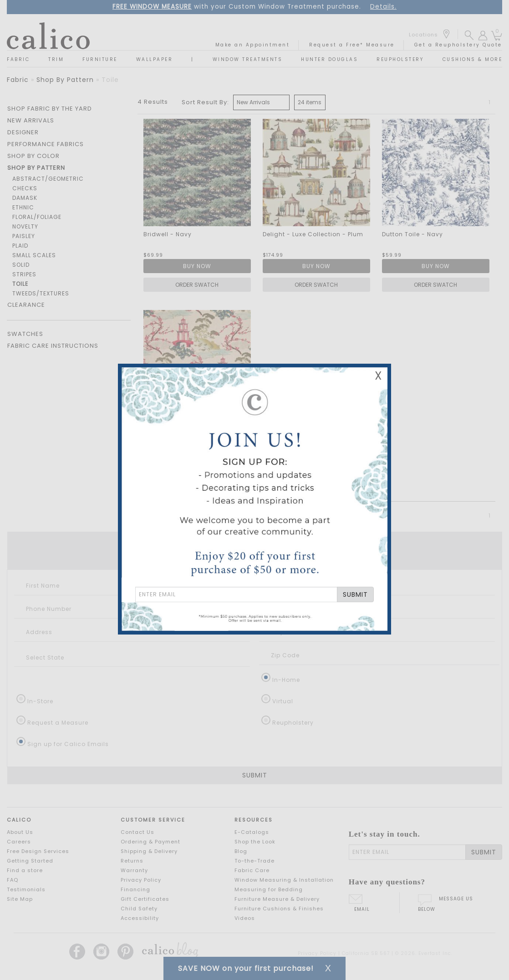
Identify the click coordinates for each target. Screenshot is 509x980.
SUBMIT (355, 594)
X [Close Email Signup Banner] (378, 376)
